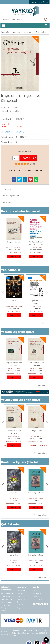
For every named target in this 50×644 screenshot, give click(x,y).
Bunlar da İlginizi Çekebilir (20, 462)
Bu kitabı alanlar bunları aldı (22, 211)
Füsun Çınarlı (14, 306)
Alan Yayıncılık (14, 308)
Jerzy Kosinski (36, 498)
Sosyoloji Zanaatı (14, 242)
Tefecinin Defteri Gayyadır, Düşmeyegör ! (36, 433)
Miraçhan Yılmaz (36, 436)
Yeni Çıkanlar (11, 270)
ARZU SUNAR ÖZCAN (36, 306)
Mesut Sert (14, 436)
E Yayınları (36, 500)
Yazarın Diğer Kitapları (17, 332)
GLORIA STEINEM (36, 247)
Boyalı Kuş (36, 493)
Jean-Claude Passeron (14, 247)
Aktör (36, 301)
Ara (46, 20)
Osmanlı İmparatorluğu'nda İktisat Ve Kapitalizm (14, 496)
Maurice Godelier (14, 368)
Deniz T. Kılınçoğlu (14, 498)
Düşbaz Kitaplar (36, 250)
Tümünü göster (41, 323)
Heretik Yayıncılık (14, 250)
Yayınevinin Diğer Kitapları (20, 400)
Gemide (14, 301)
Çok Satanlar (11, 524)
